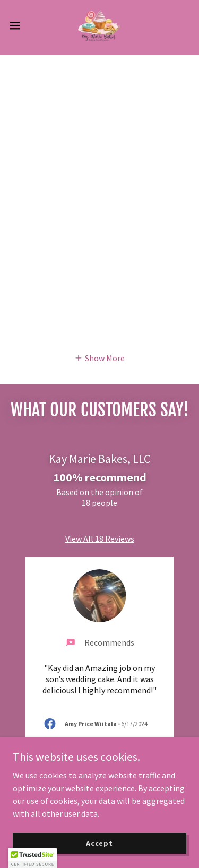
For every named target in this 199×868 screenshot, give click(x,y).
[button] (19, 25)
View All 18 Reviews (100, 539)
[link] (99, 25)
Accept (99, 843)
